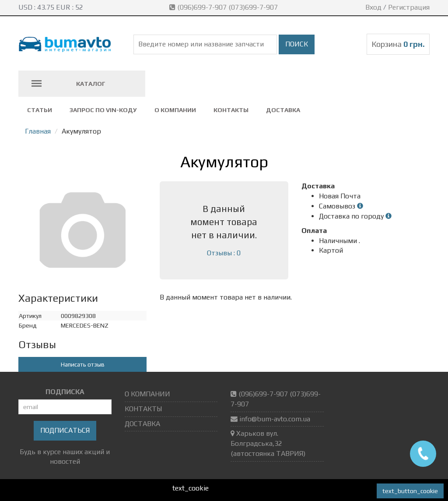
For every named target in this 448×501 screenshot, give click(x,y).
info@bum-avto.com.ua (275, 419)
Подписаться (65, 430)
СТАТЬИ (40, 110)
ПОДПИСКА (65, 392)
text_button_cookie (410, 491)
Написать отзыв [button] (83, 364)
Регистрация (409, 7)
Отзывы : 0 (224, 253)
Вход (373, 7)
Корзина (398, 44)
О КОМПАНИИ (175, 110)
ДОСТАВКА (283, 110)
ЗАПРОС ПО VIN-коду (103, 110)
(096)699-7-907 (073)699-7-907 (224, 7)
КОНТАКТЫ (231, 110)
